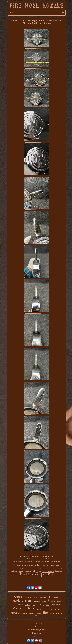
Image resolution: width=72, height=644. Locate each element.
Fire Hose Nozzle (37, 623)
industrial (32, 614)
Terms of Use (37, 633)
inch (55, 609)
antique (15, 613)
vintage (17, 608)
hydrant (39, 609)
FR (39, 636)
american (56, 604)
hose (31, 608)
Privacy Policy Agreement (37, 630)
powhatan (44, 597)
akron (59, 613)
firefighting (35, 598)
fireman (24, 614)
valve (44, 601)
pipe (45, 609)
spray (25, 609)
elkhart (27, 601)
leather (27, 605)
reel (44, 605)
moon (59, 601)
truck (20, 605)
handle (33, 605)
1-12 (39, 605)
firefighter (54, 597)
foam (59, 609)
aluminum (36, 602)
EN (35, 636)
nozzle (16, 601)
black (37, 616)
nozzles (14, 605)
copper (52, 613)
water (39, 613)
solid (50, 609)
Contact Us (37, 626)
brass (51, 601)
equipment (27, 597)
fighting (18, 597)
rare (48, 605)
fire (45, 612)
